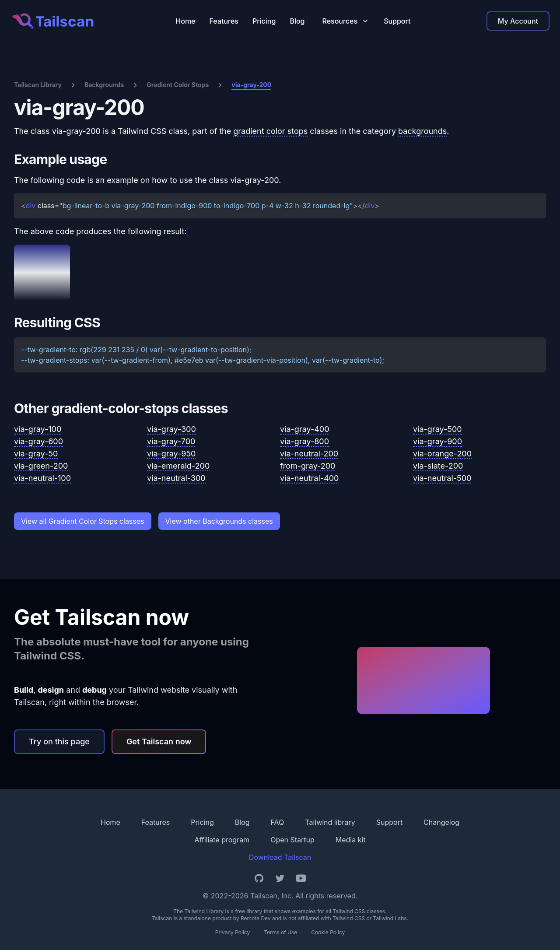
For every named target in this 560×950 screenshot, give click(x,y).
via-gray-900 (437, 441)
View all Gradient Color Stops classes (83, 521)
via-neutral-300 (176, 478)
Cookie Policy (328, 932)
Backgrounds (104, 85)
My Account (518, 21)
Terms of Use (280, 932)
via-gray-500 (437, 429)
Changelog (441, 822)
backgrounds (422, 131)
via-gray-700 (171, 441)
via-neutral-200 (309, 454)
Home (185, 21)
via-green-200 (41, 466)
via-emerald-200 (178, 466)
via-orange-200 (442, 454)
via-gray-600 (38, 441)
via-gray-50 (36, 454)
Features (224, 21)
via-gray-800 (304, 441)
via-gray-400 (305, 429)
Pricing (264, 21)
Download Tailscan (280, 857)
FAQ (278, 822)
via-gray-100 (38, 429)
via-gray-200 (251, 85)
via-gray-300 (171, 429)
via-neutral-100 (42, 478)
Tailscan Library (38, 85)
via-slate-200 (438, 466)
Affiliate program (222, 840)
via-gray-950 (171, 454)
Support (397, 21)
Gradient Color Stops (178, 85)
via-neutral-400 (309, 478)
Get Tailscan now (159, 741)
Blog (297, 21)
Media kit (351, 840)
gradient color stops (270, 131)
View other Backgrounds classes (219, 521)
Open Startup (292, 840)
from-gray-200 (308, 466)
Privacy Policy (233, 932)
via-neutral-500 (442, 478)
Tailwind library (330, 822)
